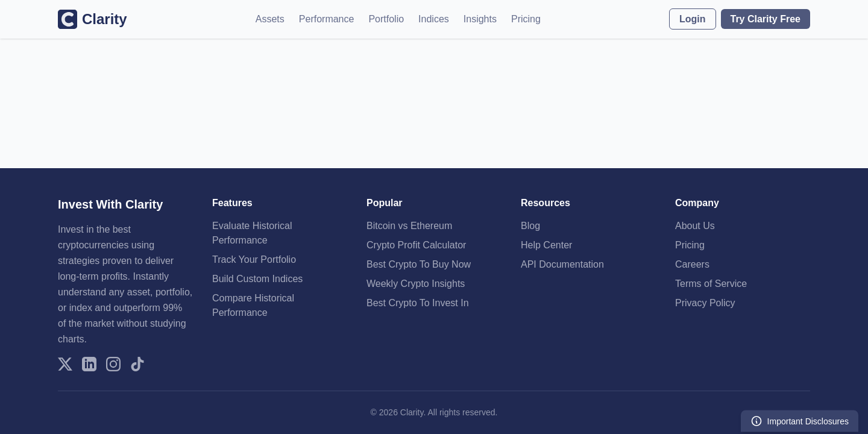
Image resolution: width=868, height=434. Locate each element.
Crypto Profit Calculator (416, 245)
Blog (530, 226)
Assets (270, 19)
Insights (480, 19)
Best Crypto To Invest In (418, 303)
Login (693, 19)
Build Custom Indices (257, 279)
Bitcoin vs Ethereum (409, 226)
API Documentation (562, 264)
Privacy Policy (705, 303)
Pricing (526, 19)
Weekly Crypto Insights (416, 284)
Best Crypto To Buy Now (419, 264)
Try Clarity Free (766, 19)
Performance (327, 19)
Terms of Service (711, 284)
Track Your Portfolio (254, 259)
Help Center (546, 245)
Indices (434, 19)
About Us (695, 226)
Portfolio (386, 19)
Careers (692, 264)
